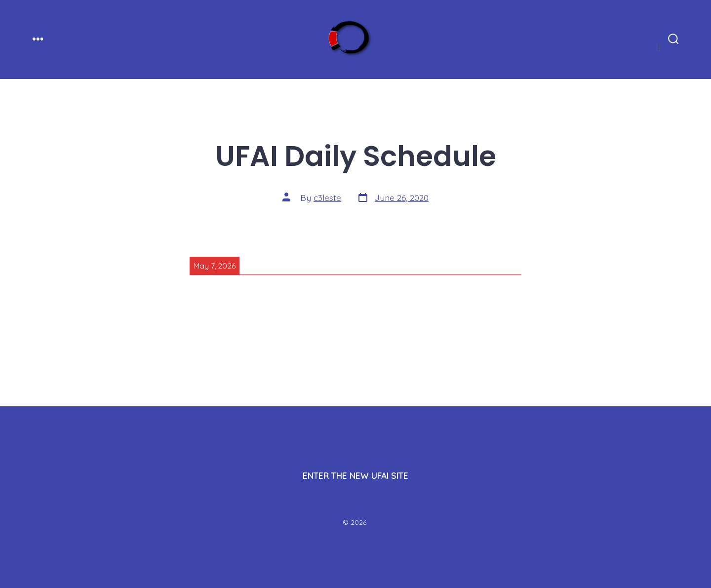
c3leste (327, 197)
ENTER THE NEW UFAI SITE (355, 475)
